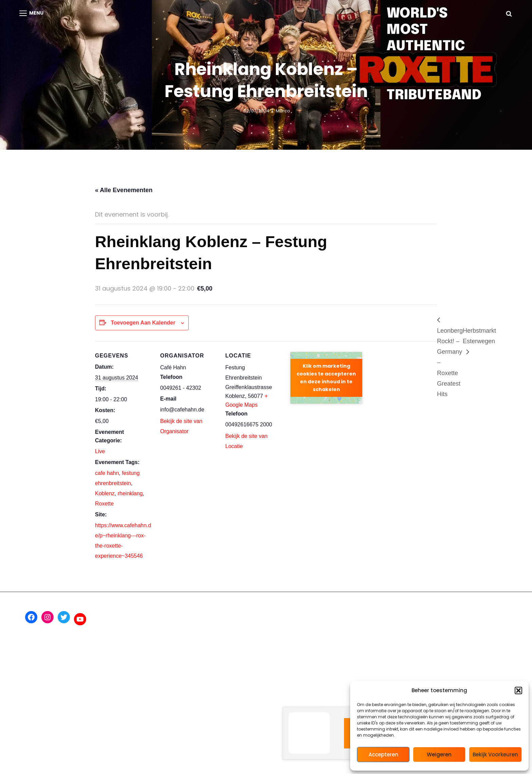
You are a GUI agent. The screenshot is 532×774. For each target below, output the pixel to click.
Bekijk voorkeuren (495, 754)
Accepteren (383, 754)
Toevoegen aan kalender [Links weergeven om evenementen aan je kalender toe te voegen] (143, 323)
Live (100, 451)
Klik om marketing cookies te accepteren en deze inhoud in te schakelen (326, 378)
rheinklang (130, 493)
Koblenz (105, 493)
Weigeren (439, 754)
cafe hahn (107, 473)
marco (283, 111)
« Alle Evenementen (124, 190)
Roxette (104, 504)
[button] (518, 690)
